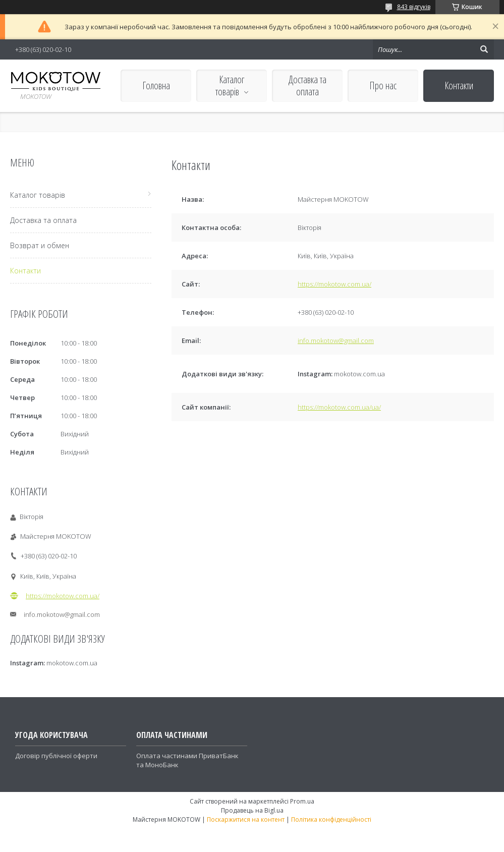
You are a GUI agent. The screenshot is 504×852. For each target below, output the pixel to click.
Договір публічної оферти (56, 756)
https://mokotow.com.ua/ (334, 284)
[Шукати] (484, 49)
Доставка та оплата (307, 86)
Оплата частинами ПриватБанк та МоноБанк (187, 760)
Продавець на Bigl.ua (252, 810)
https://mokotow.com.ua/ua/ (339, 407)
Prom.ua (302, 801)
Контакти (459, 86)
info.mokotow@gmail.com (336, 340)
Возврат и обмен (40, 245)
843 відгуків (414, 7)
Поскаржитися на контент (246, 819)
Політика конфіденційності (331, 819)
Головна (156, 86)
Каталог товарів (230, 86)
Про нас (383, 86)
